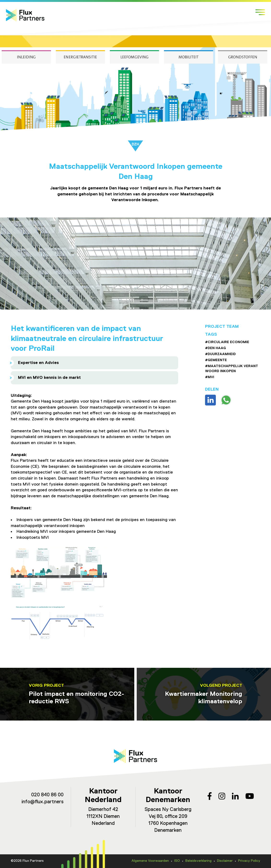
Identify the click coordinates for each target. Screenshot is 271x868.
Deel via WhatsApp (226, 400)
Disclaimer (225, 861)
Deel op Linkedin (210, 400)
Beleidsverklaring (198, 861)
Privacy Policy (249, 861)
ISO (177, 861)
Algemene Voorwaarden (150, 861)
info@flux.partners (43, 802)
